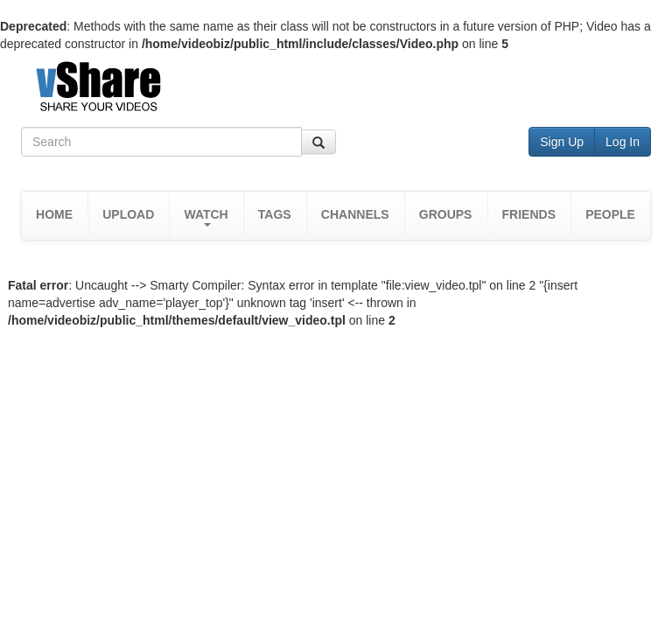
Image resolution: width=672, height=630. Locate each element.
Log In (623, 142)
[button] (206, 216)
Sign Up (562, 142)
